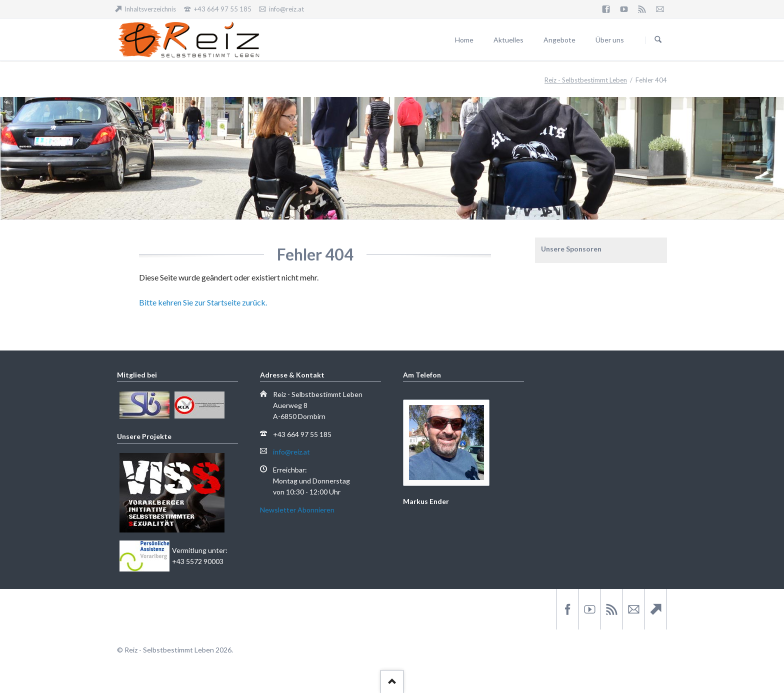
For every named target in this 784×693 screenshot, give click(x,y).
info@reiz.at (291, 452)
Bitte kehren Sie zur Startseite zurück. (203, 302)
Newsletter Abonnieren (297, 510)
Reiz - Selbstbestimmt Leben (586, 80)
